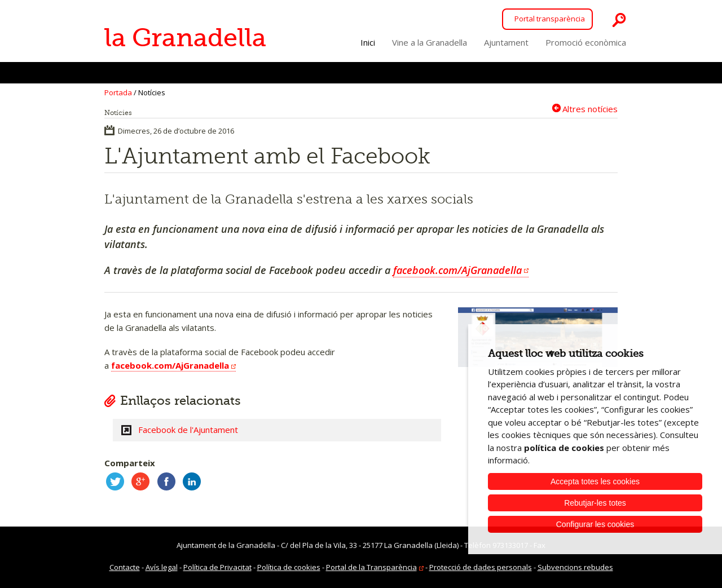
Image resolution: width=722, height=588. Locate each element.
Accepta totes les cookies (595, 481)
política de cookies (564, 448)
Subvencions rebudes (575, 567)
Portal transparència (550, 19)
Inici (368, 42)
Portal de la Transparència (371, 567)
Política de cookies (289, 567)
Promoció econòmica (586, 42)
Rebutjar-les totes (595, 503)
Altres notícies (590, 108)
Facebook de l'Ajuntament (188, 430)
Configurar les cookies (595, 524)
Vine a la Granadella (430, 42)
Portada (118, 92)
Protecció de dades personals (481, 567)
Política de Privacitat (217, 567)
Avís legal (162, 567)
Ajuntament (506, 42)
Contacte (125, 567)
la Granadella (185, 38)
